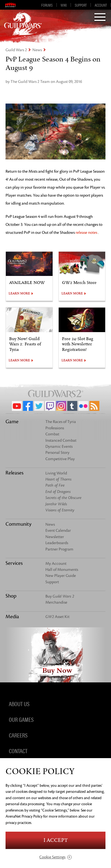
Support (81, 5)
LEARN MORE (19, 294)
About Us (19, 703)
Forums (47, 5)
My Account (56, 564)
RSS (94, 406)
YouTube (17, 406)
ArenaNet (11, 5)
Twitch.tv (50, 406)
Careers (18, 735)
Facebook (28, 406)
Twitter (39, 406)
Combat (52, 434)
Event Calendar (58, 531)
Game (12, 422)
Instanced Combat (61, 440)
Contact (18, 750)
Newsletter (55, 537)
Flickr (83, 406)
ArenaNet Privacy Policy (24, 816)
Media (12, 617)
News (37, 50)
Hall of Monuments (62, 570)
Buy (60, 596)
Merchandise (56, 602)
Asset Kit (57, 617)
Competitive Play (60, 459)
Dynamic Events (59, 447)
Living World (56, 473)
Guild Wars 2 (16, 50)
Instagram (61, 406)
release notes (86, 233)
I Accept (56, 840)
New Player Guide (61, 576)
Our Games (21, 719)
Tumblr (72, 406)
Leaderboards (57, 543)
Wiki (64, 5)
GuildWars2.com (23, 23)
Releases (15, 473)
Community (18, 524)
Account (101, 5)
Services (14, 563)
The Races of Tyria (61, 422)
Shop (11, 596)
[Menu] (100, 18)
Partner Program (59, 549)
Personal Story (57, 453)
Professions (55, 428)
